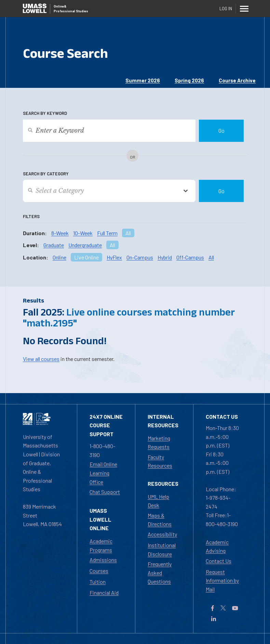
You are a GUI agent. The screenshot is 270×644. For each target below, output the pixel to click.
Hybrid (165, 257)
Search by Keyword (45, 113)
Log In (226, 9)
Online (59, 257)
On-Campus (140, 257)
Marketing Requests (159, 442)
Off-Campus (190, 257)
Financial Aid (104, 593)
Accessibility (162, 534)
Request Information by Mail (222, 580)
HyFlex (114, 257)
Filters (31, 216)
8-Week (60, 233)
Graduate (54, 245)
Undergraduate (85, 245)
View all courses (41, 359)
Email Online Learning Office (103, 473)
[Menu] (244, 9)
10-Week (83, 233)
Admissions (103, 560)
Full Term (107, 233)
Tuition (98, 582)
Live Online (86, 257)
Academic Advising (217, 546)
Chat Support (105, 492)
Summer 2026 (143, 80)
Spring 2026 (189, 80)
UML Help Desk (158, 501)
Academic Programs (101, 545)
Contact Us (219, 561)
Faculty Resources (160, 461)
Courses (99, 571)
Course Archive (237, 80)
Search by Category (46, 174)
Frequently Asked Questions (160, 573)
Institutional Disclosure (162, 549)
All (128, 233)
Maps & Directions (160, 520)
